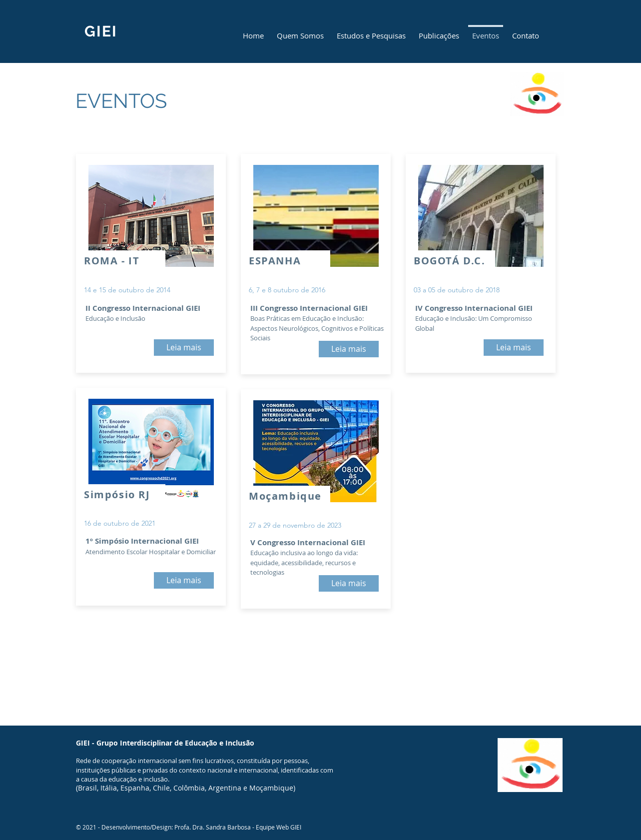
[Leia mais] (184, 348)
